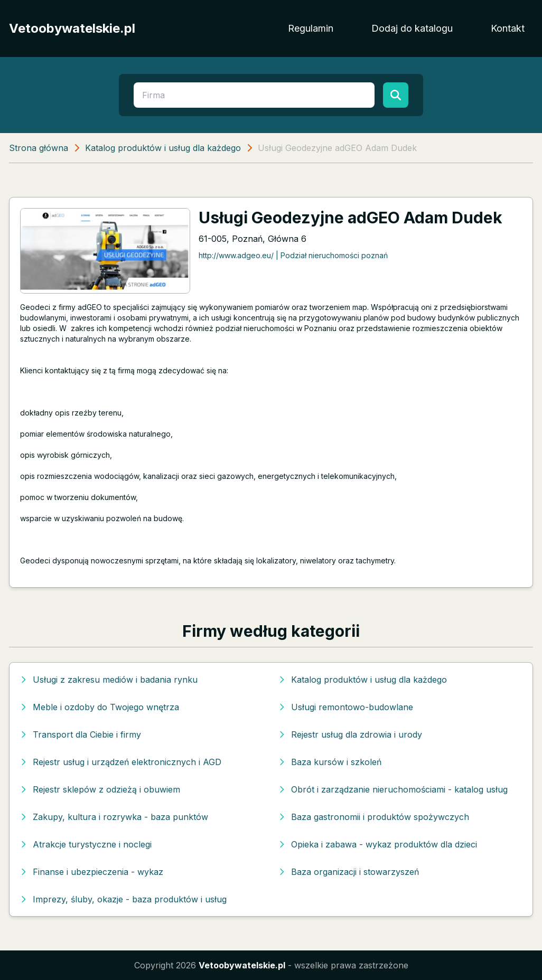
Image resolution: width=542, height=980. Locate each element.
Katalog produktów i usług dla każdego (163, 148)
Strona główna (39, 148)
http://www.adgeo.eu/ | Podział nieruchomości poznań (293, 255)
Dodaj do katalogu (412, 28)
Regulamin (311, 28)
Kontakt (508, 28)
